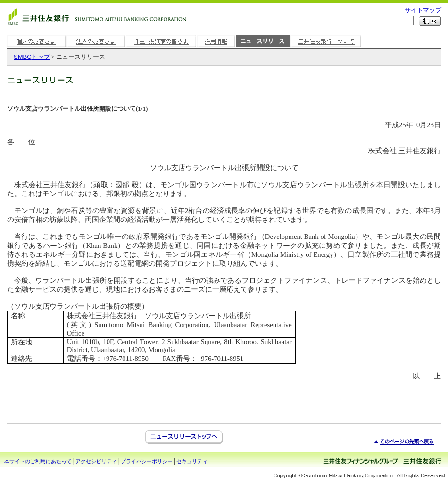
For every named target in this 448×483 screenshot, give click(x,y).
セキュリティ (192, 461)
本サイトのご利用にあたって (38, 461)
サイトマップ (423, 10)
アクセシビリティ (96, 461)
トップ (32, 57)
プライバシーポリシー (147, 461)
